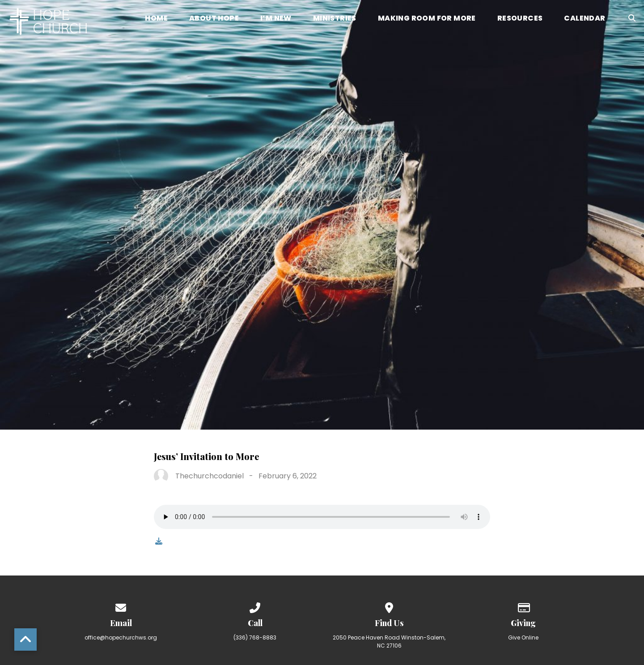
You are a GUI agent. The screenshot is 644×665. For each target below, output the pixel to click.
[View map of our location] (389, 606)
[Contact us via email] (121, 606)
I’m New (276, 19)
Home (156, 19)
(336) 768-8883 (255, 637)
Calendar (585, 19)
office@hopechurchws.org (121, 637)
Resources (520, 19)
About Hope (214, 19)
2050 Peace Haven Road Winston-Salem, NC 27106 (389, 642)
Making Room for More (427, 19)
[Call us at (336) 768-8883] (255, 606)
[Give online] (523, 606)
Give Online (523, 637)
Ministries (335, 19)
